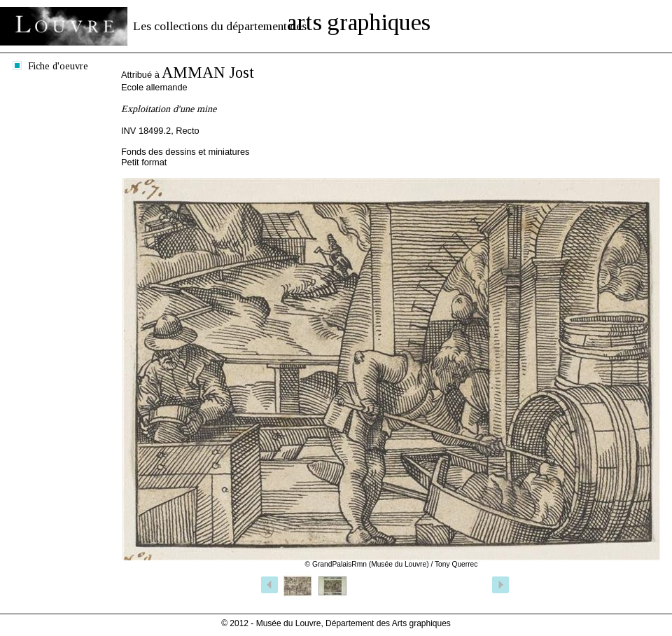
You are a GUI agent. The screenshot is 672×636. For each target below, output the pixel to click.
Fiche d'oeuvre (58, 66)
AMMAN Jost (208, 72)
